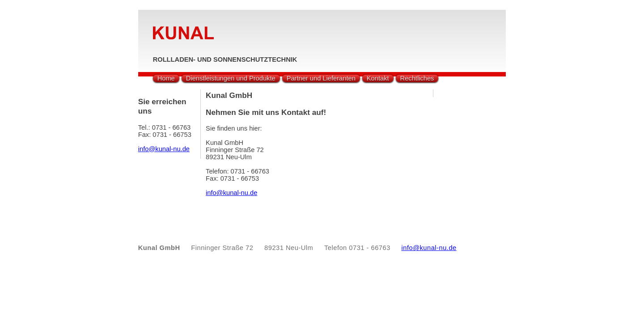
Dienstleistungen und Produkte (231, 78)
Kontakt (378, 78)
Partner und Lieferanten (321, 78)
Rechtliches (417, 78)
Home (166, 78)
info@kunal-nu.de (231, 193)
